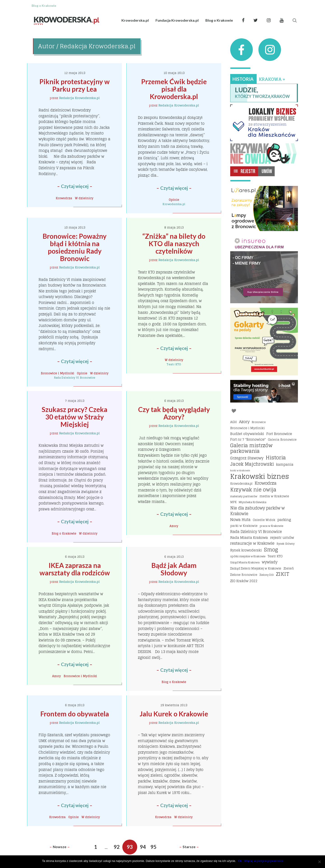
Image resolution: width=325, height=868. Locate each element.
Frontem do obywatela (75, 714)
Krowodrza (64, 198)
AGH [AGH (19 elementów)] (233, 422)
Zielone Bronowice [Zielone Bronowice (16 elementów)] (244, 575)
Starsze (189, 847)
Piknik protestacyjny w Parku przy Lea (75, 85)
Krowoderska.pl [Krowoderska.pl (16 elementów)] (241, 484)
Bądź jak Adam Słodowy (175, 569)
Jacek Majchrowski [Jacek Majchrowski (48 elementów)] (252, 464)
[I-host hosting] (264, 391)
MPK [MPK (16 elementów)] (233, 502)
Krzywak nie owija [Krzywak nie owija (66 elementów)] (253, 490)
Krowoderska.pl (135, 20)
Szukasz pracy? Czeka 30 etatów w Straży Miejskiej (75, 417)
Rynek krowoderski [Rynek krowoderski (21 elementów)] (246, 550)
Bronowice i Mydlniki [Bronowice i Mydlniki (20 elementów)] (247, 428)
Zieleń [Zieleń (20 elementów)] (289, 568)
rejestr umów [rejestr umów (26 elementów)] (282, 538)
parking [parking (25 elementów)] (284, 520)
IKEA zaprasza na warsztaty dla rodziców (75, 569)
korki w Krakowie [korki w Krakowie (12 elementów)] (240, 470)
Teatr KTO (174, 364)
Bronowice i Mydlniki (58, 373)
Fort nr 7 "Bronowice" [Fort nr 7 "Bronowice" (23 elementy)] (248, 440)
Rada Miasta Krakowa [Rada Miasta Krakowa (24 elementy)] (249, 538)
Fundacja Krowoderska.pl (177, 20)
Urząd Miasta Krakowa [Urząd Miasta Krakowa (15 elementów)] (245, 562)
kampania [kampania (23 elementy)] (285, 465)
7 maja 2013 (75, 401)
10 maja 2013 (174, 73)
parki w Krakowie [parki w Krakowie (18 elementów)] (244, 526)
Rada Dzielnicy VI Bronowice (75, 378)
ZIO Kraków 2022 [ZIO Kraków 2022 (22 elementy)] (244, 581)
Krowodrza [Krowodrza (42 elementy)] (266, 483)
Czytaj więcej (75, 186)
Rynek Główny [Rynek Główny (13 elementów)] (286, 544)
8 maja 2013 (174, 227)
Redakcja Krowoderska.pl (79, 98)
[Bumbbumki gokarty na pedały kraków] (264, 342)
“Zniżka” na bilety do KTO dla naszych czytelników (175, 243)
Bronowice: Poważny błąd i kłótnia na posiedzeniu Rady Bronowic (75, 247)
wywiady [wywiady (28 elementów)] (270, 562)
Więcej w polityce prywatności (264, 861)
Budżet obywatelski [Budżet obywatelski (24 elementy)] (247, 434)
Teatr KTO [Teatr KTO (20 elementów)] (275, 556)
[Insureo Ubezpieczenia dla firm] (264, 269)
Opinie (174, 200)
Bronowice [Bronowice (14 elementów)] (259, 422)
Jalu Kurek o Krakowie (174, 714)
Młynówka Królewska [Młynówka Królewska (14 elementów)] (253, 502)
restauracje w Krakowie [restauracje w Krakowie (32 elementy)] (252, 543)
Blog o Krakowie (219, 20)
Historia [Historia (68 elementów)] (276, 458)
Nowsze (60, 847)
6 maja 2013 (174, 401)
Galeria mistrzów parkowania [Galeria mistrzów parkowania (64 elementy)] (251, 448)
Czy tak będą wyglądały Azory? (175, 413)
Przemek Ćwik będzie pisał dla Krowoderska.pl (175, 89)
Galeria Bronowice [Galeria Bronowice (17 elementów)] (282, 440)
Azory (174, 526)
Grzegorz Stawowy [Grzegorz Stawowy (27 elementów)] (247, 458)
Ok (240, 861)
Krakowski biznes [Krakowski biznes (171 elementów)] (260, 477)
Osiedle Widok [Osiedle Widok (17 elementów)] (264, 520)
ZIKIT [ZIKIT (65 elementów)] (283, 574)
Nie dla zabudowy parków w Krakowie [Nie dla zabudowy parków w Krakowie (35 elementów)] (257, 511)
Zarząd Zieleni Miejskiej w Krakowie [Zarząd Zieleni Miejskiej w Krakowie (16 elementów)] (256, 568)
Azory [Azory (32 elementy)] (244, 422)
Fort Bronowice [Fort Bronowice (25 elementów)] (279, 434)
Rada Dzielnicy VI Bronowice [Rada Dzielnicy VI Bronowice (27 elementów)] (256, 532)
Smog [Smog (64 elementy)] (271, 550)
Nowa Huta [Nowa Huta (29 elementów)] (240, 520)
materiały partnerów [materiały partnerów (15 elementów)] (244, 496)
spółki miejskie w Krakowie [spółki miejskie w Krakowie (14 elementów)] (248, 556)
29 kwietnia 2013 (174, 705)
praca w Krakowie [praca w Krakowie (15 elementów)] (272, 526)
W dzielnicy (84, 198)
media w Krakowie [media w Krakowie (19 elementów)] (274, 496)
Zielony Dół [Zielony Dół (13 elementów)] (267, 575)
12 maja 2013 (75, 73)
